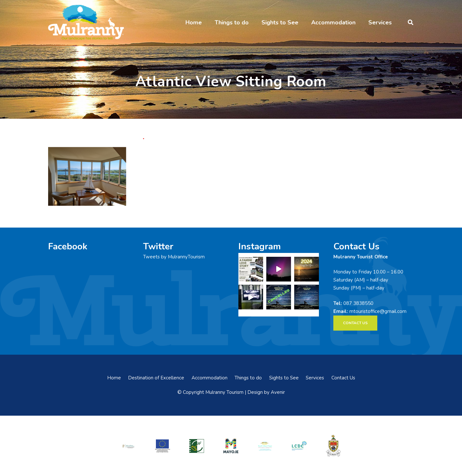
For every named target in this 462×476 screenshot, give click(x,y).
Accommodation (210, 378)
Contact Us (343, 378)
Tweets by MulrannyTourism (174, 257)
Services (315, 378)
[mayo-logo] (231, 446)
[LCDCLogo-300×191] (299, 446)
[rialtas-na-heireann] (128, 446)
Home (114, 378)
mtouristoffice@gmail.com (378, 311)
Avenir (278, 392)
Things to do (248, 378)
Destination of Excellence (156, 378)
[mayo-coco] (333, 446)
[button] (411, 22)
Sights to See (284, 378)
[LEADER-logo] (197, 446)
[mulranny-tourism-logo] (86, 22)
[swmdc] (265, 446)
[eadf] (163, 446)
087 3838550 (358, 303)
